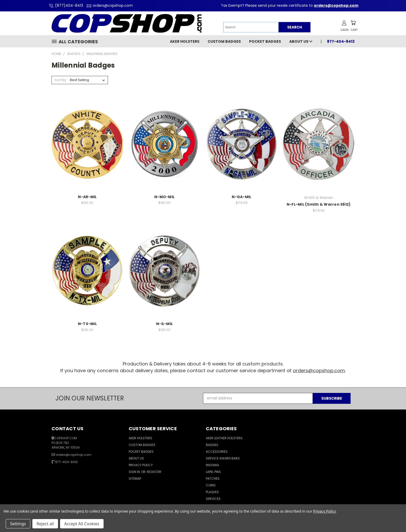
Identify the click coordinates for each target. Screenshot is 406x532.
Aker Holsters (185, 41)
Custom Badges (224, 41)
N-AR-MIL (87, 197)
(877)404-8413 (65, 5)
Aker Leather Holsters (224, 438)
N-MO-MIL (164, 197)
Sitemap (135, 479)
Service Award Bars (223, 458)
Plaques (212, 492)
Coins (211, 485)
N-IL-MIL (164, 324)
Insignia (212, 465)
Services (213, 499)
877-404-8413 (341, 41)
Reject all (45, 524)
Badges (212, 445)
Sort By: (61, 80)
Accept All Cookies (82, 524)
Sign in (135, 472)
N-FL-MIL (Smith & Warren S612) (319, 204)
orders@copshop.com (109, 5)
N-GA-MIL (241, 197)
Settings (18, 524)
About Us (301, 41)
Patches (213, 479)
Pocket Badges (265, 41)
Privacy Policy (141, 465)
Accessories (217, 452)
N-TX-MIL (87, 324)
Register (154, 472)
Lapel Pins (213, 472)
